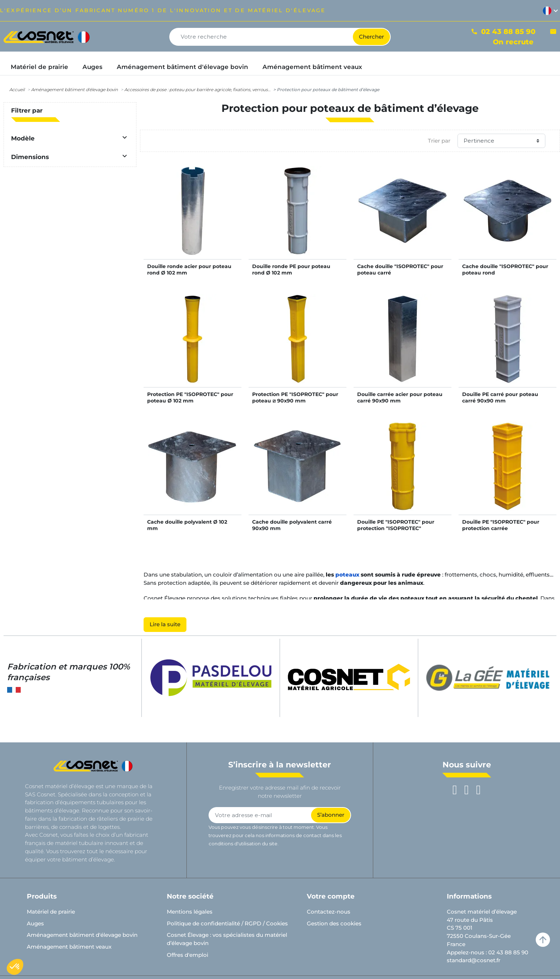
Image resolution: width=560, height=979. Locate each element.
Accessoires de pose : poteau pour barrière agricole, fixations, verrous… (197, 90)
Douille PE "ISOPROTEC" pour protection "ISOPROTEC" (396, 525)
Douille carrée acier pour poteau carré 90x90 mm (400, 397)
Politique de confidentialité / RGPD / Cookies (227, 923)
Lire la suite (165, 624)
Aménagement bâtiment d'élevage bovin (74, 90)
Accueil (17, 90)
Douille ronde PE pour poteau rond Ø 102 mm (291, 270)
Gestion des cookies (334, 923)
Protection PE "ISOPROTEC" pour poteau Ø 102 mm (190, 397)
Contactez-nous (329, 912)
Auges (35, 923)
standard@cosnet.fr (474, 960)
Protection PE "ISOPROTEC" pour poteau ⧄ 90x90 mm (295, 397)
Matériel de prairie (51, 912)
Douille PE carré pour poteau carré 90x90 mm (500, 397)
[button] (15, 967)
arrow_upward (543, 940)
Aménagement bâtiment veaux (69, 947)
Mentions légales (190, 912)
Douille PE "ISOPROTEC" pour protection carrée (501, 525)
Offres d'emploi (187, 955)
